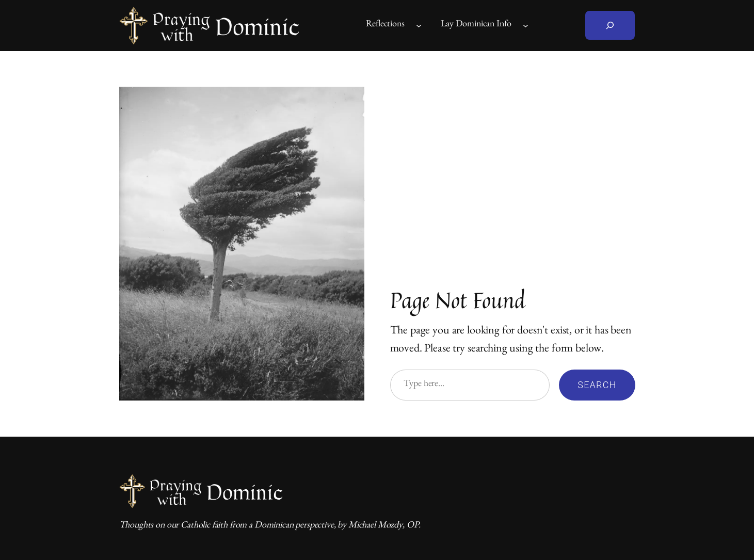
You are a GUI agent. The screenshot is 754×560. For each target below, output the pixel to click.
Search (597, 385)
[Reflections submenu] (419, 26)
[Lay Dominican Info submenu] (526, 26)
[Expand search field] (610, 25)
